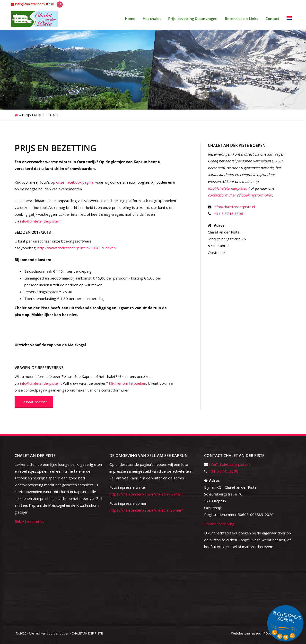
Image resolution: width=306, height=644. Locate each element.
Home (130, 19)
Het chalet (152, 19)
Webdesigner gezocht (247, 633)
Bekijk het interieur (30, 521)
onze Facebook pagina (75, 182)
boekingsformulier (257, 195)
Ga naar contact (34, 402)
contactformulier (222, 195)
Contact (272, 19)
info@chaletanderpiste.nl (34, 4)
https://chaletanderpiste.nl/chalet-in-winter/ (146, 494)
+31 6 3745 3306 (228, 214)
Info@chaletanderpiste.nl (229, 188)
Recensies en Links (241, 19)
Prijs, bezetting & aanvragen (193, 19)
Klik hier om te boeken (127, 383)
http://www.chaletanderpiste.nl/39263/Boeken (77, 248)
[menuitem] (289, 19)
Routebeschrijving (219, 524)
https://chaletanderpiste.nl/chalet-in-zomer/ (146, 510)
